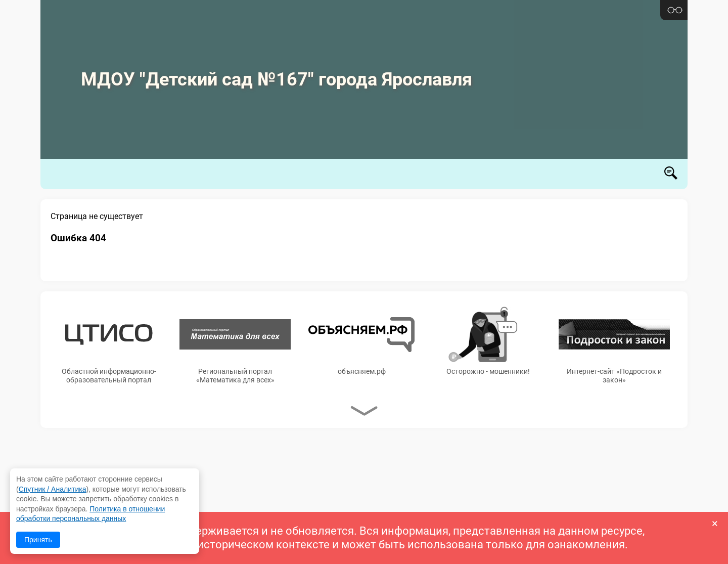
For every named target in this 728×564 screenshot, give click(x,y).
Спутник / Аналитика (53, 489)
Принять (38, 540)
